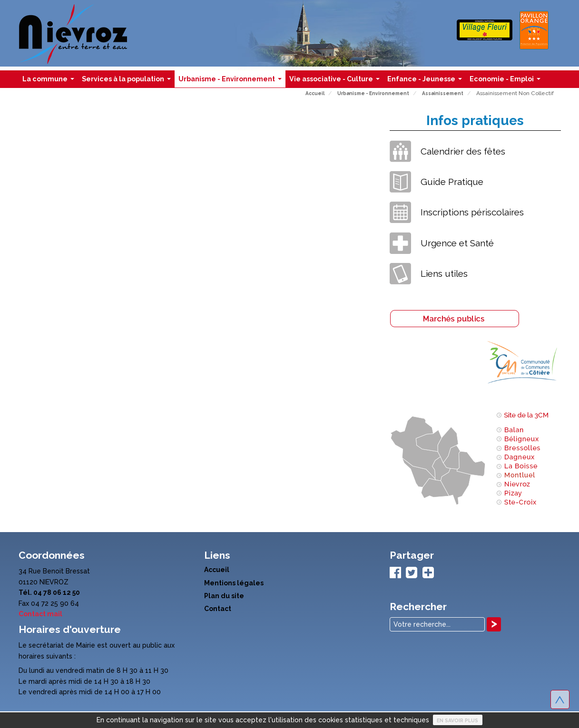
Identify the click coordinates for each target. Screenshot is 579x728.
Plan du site (224, 596)
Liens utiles (444, 273)
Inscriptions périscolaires (472, 212)
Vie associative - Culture (336, 81)
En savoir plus (457, 720)
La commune (50, 81)
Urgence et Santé (457, 243)
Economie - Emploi (507, 81)
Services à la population (128, 81)
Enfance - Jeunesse (427, 81)
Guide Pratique (452, 182)
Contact (218, 609)
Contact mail (40, 614)
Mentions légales (234, 583)
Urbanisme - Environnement (232, 81)
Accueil (217, 570)
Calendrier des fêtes (463, 151)
